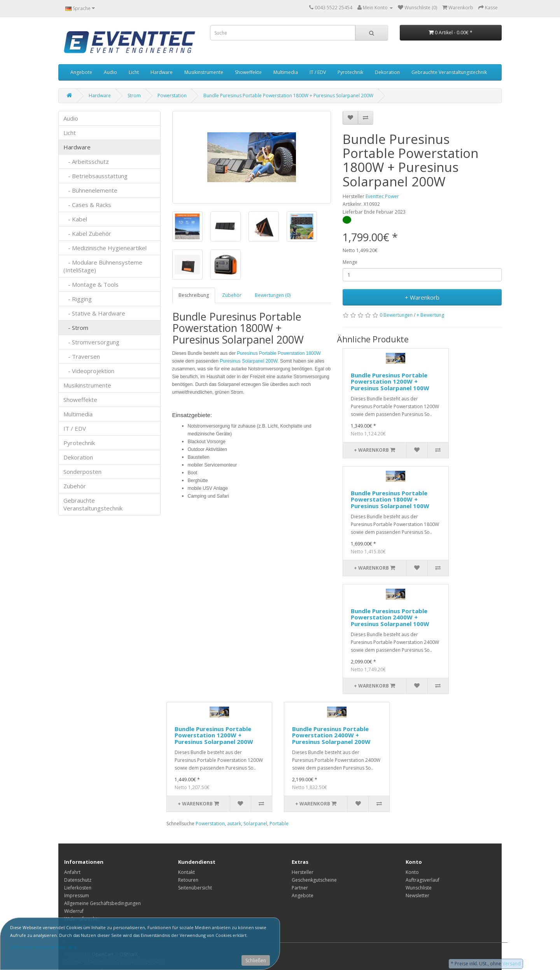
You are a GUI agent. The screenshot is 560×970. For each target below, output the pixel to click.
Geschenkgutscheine (314, 880)
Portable (279, 824)
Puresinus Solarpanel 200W (248, 361)
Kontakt (186, 872)
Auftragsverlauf (423, 880)
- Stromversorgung (91, 342)
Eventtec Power (382, 196)
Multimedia (286, 72)
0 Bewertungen (396, 315)
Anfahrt (72, 872)
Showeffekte (248, 72)
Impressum (77, 895)
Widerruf (74, 911)
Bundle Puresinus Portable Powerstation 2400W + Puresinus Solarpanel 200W (331, 735)
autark (234, 824)
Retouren (188, 880)
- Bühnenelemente (90, 190)
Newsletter (417, 895)
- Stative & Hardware (94, 313)
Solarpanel (255, 824)
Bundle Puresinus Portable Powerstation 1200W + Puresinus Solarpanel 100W (390, 382)
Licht (134, 72)
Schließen (256, 960)
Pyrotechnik (350, 72)
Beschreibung (194, 295)
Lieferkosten (78, 888)
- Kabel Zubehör (87, 233)
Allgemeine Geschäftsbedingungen (102, 903)
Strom (134, 96)
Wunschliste (419, 888)
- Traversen (82, 356)
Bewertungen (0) (273, 295)
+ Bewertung (430, 315)
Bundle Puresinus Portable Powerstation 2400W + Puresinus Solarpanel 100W (390, 617)
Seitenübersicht (195, 888)
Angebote (81, 72)
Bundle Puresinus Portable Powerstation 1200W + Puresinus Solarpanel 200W (214, 735)
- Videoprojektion (89, 371)
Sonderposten (82, 472)
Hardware (162, 72)
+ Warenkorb (422, 297)
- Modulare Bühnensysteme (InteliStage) (103, 266)
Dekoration (387, 72)
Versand (512, 964)
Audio (110, 72)
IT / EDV (318, 72)
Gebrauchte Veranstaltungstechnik (449, 72)
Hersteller (303, 872)
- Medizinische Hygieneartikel (105, 248)
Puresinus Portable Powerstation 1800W (279, 353)
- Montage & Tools (91, 284)
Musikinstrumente (204, 72)
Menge (350, 262)
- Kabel (75, 219)
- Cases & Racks (87, 205)
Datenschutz (78, 880)
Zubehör (75, 486)
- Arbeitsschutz (86, 161)
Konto (412, 872)
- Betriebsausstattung (95, 176)
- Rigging (78, 299)
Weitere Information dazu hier (43, 947)
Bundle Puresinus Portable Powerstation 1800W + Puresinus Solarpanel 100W (390, 499)
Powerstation (172, 96)
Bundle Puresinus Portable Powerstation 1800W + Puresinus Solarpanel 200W (288, 96)
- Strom (76, 328)
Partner (300, 888)
